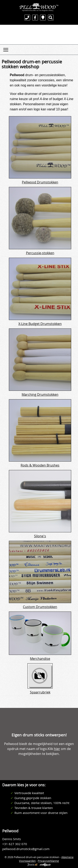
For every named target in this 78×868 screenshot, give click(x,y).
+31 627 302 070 (15, 844)
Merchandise (40, 659)
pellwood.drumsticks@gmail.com (26, 849)
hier (57, 749)
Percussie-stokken (40, 253)
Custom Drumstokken (40, 607)
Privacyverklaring (48, 861)
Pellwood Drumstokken (40, 182)
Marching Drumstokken (40, 394)
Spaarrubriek (40, 692)
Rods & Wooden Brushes (40, 465)
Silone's (40, 536)
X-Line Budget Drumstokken (40, 324)
